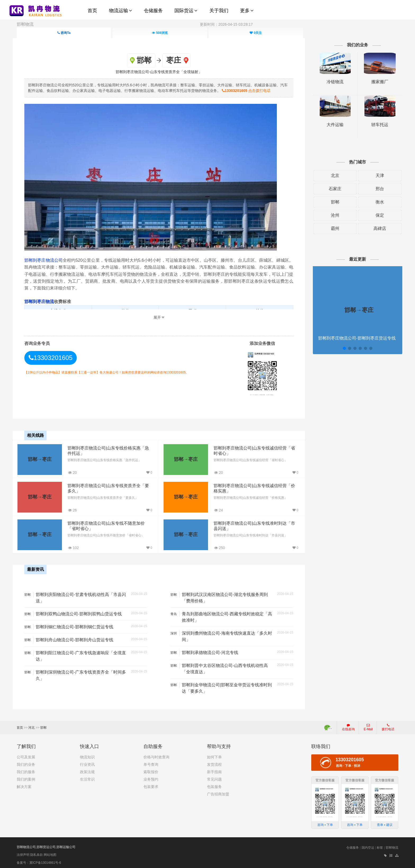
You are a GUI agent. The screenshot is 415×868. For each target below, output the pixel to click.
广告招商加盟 (218, 792)
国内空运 (368, 846)
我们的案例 (26, 777)
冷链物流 (332, 82)
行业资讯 (87, 763)
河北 (31, 726)
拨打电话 (388, 725)
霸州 (332, 228)
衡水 (376, 202)
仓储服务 (353, 846)
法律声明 (23, 853)
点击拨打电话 (254, 90)
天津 (376, 175)
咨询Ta (64, 33)
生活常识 (87, 777)
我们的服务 (26, 770)
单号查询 (151, 763)
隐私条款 (37, 853)
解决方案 (24, 785)
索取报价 (151, 770)
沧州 (332, 215)
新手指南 (214, 770)
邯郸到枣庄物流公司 (48, 260)
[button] (341, 348)
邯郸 (332, 202)
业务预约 (151, 777)
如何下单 (214, 755)
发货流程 (214, 763)
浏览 (160, 33)
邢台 (376, 189)
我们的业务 (26, 763)
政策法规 (87, 770)
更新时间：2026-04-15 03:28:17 (226, 24)
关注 (256, 33)
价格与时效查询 (156, 755)
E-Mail (368, 725)
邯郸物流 (25, 24)
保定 (376, 215)
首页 (20, 726)
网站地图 (50, 853)
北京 (332, 175)
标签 (380, 846)
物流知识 (87, 755)
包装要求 (151, 785)
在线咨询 (348, 725)
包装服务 (214, 785)
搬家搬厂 (376, 82)
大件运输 (332, 125)
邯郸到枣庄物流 (43, 301)
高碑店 (376, 228)
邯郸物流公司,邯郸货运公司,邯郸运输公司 (46, 845)
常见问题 (214, 777)
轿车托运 (376, 125)
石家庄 (332, 189)
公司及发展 (26, 755)
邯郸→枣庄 (43, 459)
